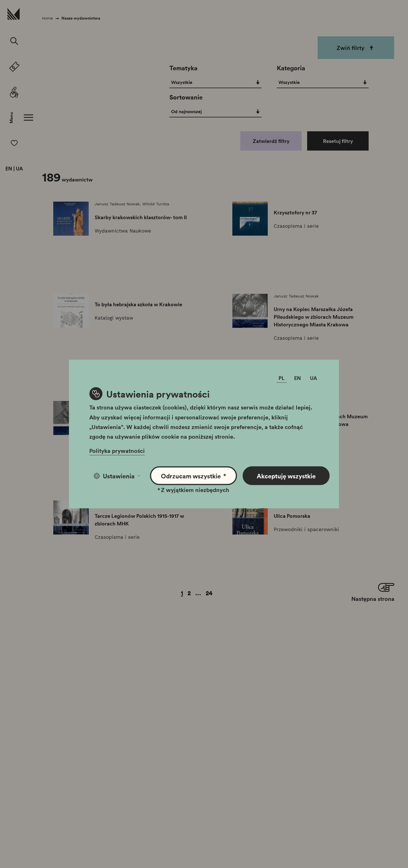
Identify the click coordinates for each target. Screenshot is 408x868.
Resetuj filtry (338, 141)
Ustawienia (117, 476)
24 (209, 593)
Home (47, 18)
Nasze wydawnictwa (81, 18)
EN (9, 169)
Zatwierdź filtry (271, 141)
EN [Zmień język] (297, 378)
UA (19, 169)
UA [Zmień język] (314, 378)
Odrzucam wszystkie (194, 476)
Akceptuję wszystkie (286, 476)
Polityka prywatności (117, 451)
